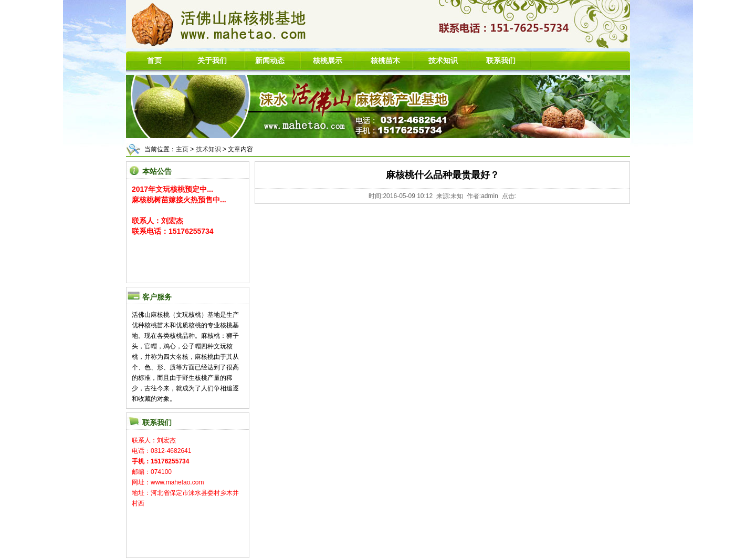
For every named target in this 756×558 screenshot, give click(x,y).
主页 (182, 149)
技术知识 (208, 149)
